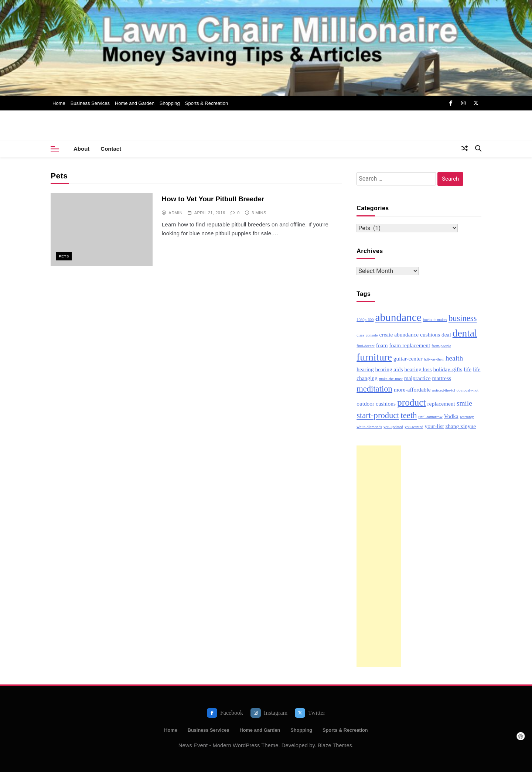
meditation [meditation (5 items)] (374, 389)
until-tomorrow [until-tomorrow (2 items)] (430, 417)
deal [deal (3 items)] (446, 334)
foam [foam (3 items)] (382, 345)
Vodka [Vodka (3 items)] (451, 416)
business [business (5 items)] (463, 318)
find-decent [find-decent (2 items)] (366, 346)
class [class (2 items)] (360, 335)
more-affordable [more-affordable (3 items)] (412, 390)
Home (59, 103)
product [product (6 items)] (411, 402)
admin (175, 213)
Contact (111, 149)
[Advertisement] (379, 556)
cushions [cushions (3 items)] (430, 334)
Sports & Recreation (207, 103)
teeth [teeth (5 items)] (409, 415)
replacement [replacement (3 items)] (441, 404)
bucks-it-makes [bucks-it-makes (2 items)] (435, 320)
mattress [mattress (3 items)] (442, 378)
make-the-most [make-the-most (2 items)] (391, 379)
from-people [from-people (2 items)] (441, 346)
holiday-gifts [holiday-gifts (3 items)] (448, 369)
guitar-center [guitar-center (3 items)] (408, 358)
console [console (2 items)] (372, 335)
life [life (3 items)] (468, 369)
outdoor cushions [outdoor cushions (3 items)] (376, 404)
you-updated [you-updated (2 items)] (393, 427)
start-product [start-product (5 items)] (378, 415)
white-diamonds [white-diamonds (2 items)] (369, 427)
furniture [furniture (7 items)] (374, 357)
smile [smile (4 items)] (464, 403)
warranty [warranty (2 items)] (467, 417)
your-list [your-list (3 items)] (434, 426)
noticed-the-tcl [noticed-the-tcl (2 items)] (444, 390)
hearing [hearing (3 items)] (365, 369)
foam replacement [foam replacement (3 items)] (410, 345)
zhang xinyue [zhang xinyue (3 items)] (461, 426)
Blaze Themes (335, 745)
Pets (64, 256)
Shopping (170, 103)
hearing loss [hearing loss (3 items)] (418, 369)
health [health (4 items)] (454, 358)
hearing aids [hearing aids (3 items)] (389, 369)
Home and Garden (135, 103)
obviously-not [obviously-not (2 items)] (468, 390)
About (81, 149)
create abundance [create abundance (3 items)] (399, 334)
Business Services (90, 103)
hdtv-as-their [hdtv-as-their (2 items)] (434, 359)
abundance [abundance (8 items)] (398, 317)
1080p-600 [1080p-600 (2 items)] (365, 320)
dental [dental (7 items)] (465, 333)
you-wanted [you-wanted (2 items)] (414, 427)
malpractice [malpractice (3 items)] (417, 378)
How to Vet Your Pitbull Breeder (213, 199)
